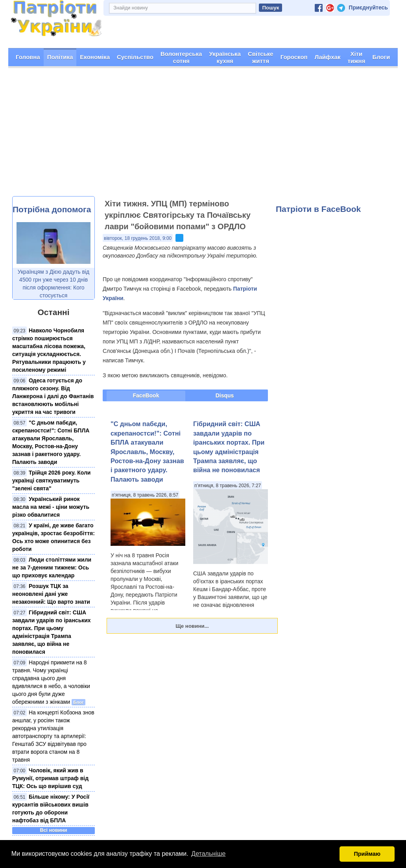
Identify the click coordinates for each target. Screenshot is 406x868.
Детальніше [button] (208, 854)
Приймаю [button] (367, 854)
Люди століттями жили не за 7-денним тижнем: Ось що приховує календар (52, 567)
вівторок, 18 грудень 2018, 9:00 (138, 238)
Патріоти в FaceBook (318, 209)
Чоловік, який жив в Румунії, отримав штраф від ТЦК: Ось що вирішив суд (50, 778)
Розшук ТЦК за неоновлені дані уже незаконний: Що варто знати (51, 594)
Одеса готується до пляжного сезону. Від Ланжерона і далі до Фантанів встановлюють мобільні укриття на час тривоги (53, 396)
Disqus (225, 395)
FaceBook (146, 395)
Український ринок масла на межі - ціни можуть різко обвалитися (51, 506)
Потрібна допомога (52, 209)
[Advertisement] (203, 137)
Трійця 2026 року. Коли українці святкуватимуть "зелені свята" (51, 480)
